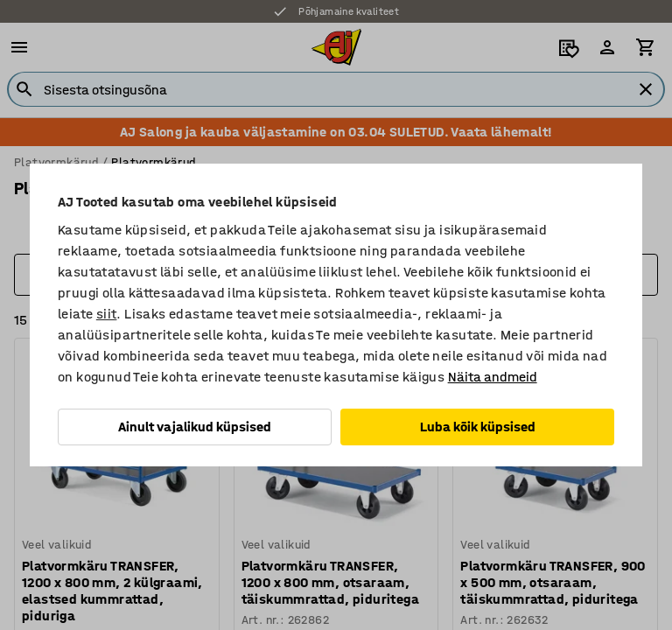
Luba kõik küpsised (478, 427)
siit (107, 314)
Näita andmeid (493, 377)
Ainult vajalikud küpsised (195, 427)
